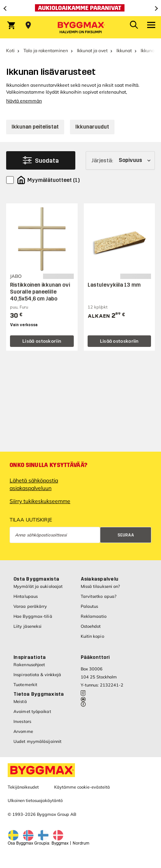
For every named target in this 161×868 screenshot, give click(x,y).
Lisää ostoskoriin (42, 341)
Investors (22, 721)
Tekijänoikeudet (23, 787)
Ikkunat (124, 50)
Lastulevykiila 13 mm (114, 285)
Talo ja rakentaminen (46, 50)
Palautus (90, 606)
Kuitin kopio (92, 636)
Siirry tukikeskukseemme (40, 501)
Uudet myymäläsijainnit (37, 741)
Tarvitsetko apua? (99, 596)
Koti (10, 50)
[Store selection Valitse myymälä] (28, 25)
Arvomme (23, 731)
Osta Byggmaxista (36, 579)
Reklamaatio (94, 616)
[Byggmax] (81, 27)
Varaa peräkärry (30, 606)
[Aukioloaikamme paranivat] (80, 8)
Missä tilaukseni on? (100, 586)
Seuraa (126, 535)
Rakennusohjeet (29, 665)
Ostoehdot (91, 626)
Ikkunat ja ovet (92, 50)
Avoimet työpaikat (32, 711)
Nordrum (81, 843)
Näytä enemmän (24, 101)
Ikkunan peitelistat (35, 127)
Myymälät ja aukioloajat (38, 586)
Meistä (20, 701)
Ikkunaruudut (92, 127)
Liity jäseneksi (28, 626)
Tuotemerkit (25, 685)
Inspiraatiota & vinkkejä (37, 675)
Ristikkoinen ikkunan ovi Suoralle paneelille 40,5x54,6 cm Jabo (40, 292)
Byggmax (60, 843)
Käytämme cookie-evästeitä (82, 787)
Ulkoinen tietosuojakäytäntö (35, 800)
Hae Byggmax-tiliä (33, 616)
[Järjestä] (120, 160)
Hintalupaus (26, 596)
